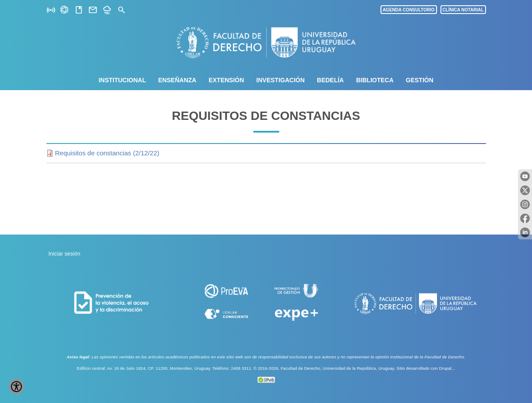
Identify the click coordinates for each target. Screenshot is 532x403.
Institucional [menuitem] (122, 80)
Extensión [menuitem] (226, 80)
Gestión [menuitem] (420, 80)
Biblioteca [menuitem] (375, 80)
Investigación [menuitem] (280, 80)
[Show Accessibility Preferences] (16, 387)
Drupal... (447, 368)
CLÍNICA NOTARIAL (463, 10)
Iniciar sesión (65, 254)
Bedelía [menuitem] (330, 80)
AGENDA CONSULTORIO (409, 10)
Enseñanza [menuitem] (177, 80)
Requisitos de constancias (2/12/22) (107, 153)
